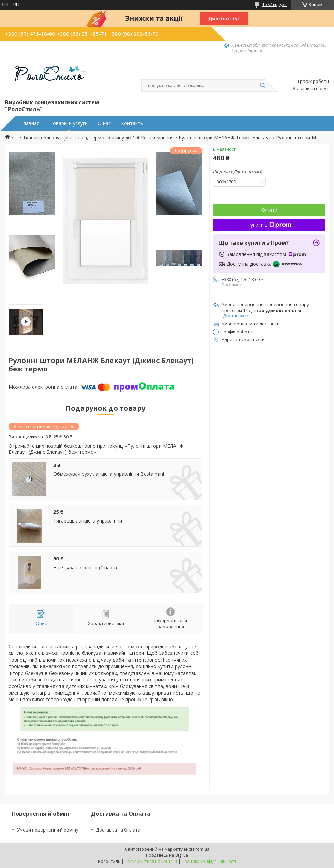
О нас (104, 123)
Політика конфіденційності (209, 861)
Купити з (269, 225)
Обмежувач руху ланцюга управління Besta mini (109, 474)
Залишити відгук (311, 89)
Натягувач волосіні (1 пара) (85, 568)
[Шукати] (262, 86)
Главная (30, 123)
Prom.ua (201, 849)
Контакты (132, 123)
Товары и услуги (69, 123)
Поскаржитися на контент (151, 861)
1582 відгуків (275, 5)
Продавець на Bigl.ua (167, 855)
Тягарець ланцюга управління (88, 521)
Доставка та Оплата (118, 830)
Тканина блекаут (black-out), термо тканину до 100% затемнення (98, 138)
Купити (269, 210)
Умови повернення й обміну (48, 830)
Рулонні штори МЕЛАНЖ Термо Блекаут (225, 138)
